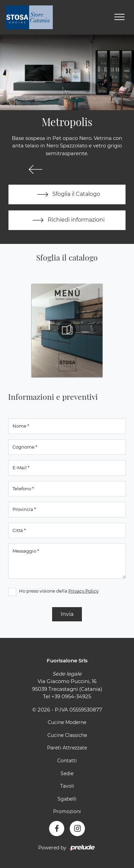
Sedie (67, 773)
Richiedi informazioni (67, 220)
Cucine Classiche (67, 735)
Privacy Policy (83, 591)
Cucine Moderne (67, 722)
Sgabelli (67, 799)
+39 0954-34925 (71, 696)
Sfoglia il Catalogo (67, 194)
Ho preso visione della (59, 591)
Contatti (67, 761)
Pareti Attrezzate (67, 748)
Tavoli (67, 786)
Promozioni (67, 811)
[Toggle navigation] (119, 17)
